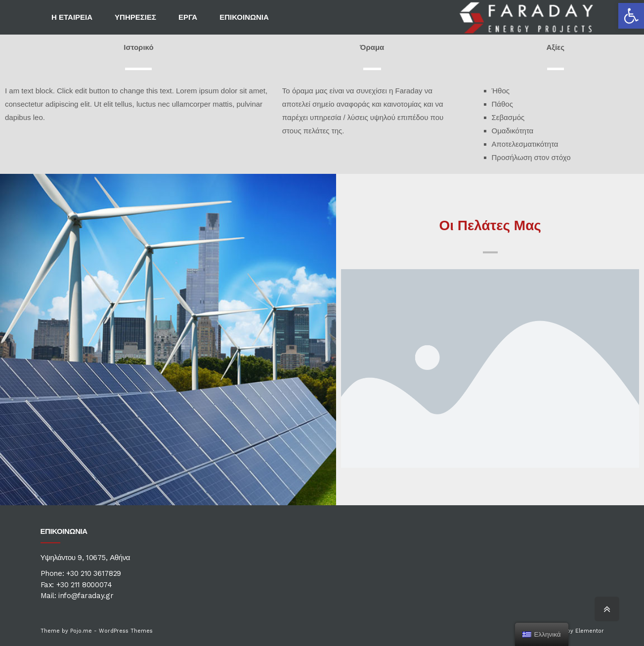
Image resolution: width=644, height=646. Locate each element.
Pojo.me (81, 631)
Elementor (590, 631)
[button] (631, 16)
